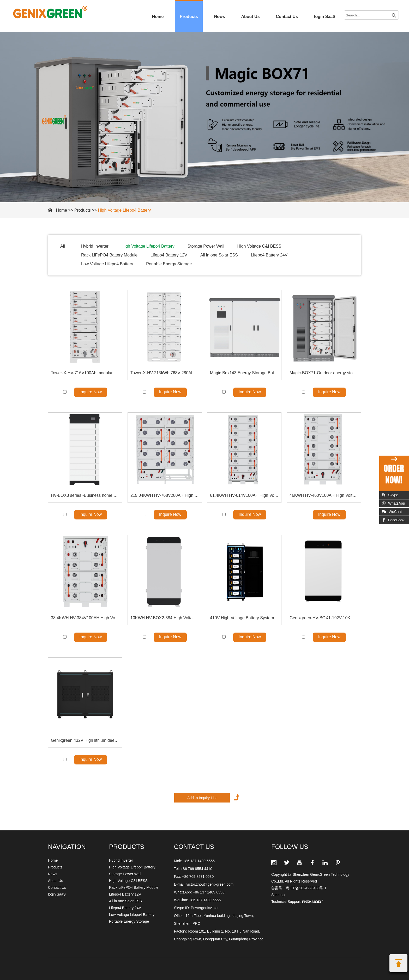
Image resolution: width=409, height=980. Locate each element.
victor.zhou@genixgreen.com (210, 884)
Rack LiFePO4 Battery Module (109, 255)
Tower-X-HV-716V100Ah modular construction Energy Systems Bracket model (85, 373)
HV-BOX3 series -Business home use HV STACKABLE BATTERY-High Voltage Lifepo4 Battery (85, 495)
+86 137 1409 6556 (209, 892)
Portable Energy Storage (169, 264)
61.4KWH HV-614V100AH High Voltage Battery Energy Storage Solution (244, 495)
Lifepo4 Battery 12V (169, 255)
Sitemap (278, 895)
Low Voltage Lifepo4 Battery (107, 264)
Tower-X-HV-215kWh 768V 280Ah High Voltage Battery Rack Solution (165, 373)
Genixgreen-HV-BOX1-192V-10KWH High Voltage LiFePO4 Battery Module (324, 618)
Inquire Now (91, 392)
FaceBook (393, 520)
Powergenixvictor (205, 908)
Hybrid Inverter (95, 246)
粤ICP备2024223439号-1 (306, 888)
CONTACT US (194, 847)
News (220, 17)
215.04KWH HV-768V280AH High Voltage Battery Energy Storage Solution (165, 495)
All (63, 246)
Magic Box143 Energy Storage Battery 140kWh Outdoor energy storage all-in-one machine (244, 373)
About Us (250, 17)
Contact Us (287, 17)
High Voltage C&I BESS (259, 246)
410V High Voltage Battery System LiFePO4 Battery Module (244, 618)
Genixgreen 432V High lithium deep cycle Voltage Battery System (85, 740)
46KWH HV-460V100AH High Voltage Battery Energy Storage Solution (324, 495)
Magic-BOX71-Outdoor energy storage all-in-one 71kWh (324, 373)
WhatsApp (393, 503)
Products (189, 17)
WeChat (392, 512)
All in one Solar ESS (219, 255)
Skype (390, 495)
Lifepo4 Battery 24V (269, 255)
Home (158, 17)
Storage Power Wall (206, 246)
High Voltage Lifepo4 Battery (124, 210)
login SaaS (325, 17)
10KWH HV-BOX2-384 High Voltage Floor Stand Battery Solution (165, 618)
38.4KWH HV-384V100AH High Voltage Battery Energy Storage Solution (85, 618)
